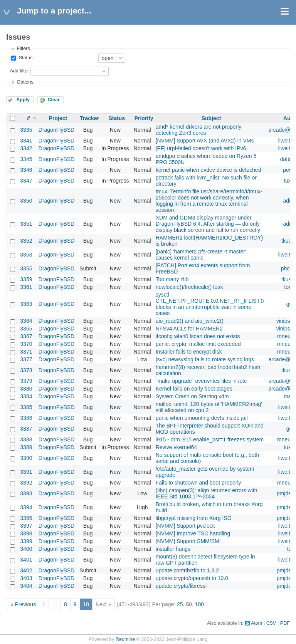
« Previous (23, 604)
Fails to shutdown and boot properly (198, 483)
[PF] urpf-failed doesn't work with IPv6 (201, 148)
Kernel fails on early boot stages (194, 389)
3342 (26, 148)
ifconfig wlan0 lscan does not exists (198, 336)
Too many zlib (172, 279)
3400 (26, 549)
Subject (211, 118)
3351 (26, 224)
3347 (26, 181)
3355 (26, 268)
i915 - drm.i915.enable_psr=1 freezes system (210, 439)
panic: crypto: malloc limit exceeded (198, 344)
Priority (144, 118)
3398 (26, 533)
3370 (26, 344)
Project (58, 118)
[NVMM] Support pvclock (185, 526)
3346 (26, 170)
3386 (26, 418)
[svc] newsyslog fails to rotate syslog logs (205, 359)
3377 (26, 359)
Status (25, 58)
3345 (26, 159)
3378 (26, 370)
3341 (26, 141)
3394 (26, 507)
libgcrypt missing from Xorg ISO (194, 518)
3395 (26, 518)
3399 (26, 541)
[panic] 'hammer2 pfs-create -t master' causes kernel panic (201, 255)
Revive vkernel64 (176, 447)
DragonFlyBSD (56, 130)
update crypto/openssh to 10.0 (192, 578)
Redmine (125, 639)
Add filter (19, 71)
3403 (26, 578)
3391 (26, 472)
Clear (54, 100)
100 (199, 604)
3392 (26, 483)
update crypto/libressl (181, 586)
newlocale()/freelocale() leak (189, 287)
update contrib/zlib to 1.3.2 (187, 570)
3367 (26, 336)
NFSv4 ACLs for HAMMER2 (189, 329)
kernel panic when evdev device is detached (209, 170)
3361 (26, 287)
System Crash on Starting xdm (192, 396)
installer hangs (173, 549)
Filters (23, 49)
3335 (26, 130)
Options (25, 82)
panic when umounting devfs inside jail (202, 418)
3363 (26, 304)
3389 (26, 447)
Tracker (89, 118)
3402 (26, 570)
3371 (26, 352)
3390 (26, 458)
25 (180, 604)
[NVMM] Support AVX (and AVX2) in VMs (205, 141)
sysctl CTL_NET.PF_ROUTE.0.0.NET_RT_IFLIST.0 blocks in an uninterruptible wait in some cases (210, 304)
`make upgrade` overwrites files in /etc (201, 381)
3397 (26, 526)
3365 (26, 329)
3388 (26, 439)
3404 (26, 586)
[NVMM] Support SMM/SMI (188, 541)
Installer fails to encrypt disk (189, 352)
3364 (26, 321)
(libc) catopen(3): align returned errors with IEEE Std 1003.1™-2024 (207, 493)
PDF (285, 623)
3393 (26, 493)
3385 (26, 407)
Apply (23, 100)
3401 (26, 560)
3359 (26, 279)
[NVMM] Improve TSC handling (193, 533)
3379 (26, 381)
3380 (26, 389)
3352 (26, 241)
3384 (26, 396)
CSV (271, 623)
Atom (256, 623)
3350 (26, 201)
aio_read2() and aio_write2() (190, 321)
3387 (26, 429)
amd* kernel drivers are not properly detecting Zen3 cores (199, 130)
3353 (26, 255)
